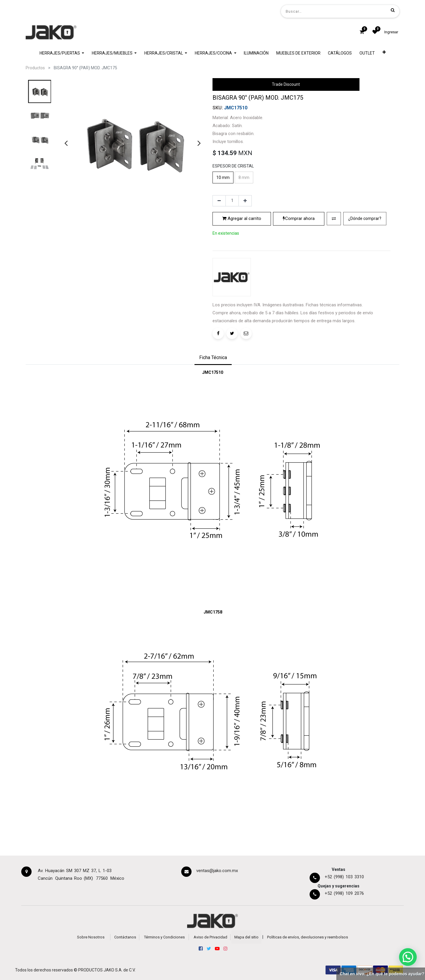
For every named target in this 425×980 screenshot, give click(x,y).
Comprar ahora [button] (299, 218)
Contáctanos (125, 937)
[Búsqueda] (393, 10)
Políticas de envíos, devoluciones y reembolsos (308, 937)
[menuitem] (256, 53)
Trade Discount (286, 84)
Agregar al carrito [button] (242, 218)
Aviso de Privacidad (210, 937)
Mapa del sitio (246, 937)
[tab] (213, 358)
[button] (384, 53)
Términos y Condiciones (164, 937)
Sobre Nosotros (91, 937)
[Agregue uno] (245, 201)
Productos (35, 68)
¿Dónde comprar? (365, 218)
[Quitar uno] (219, 201)
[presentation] (66, 143)
